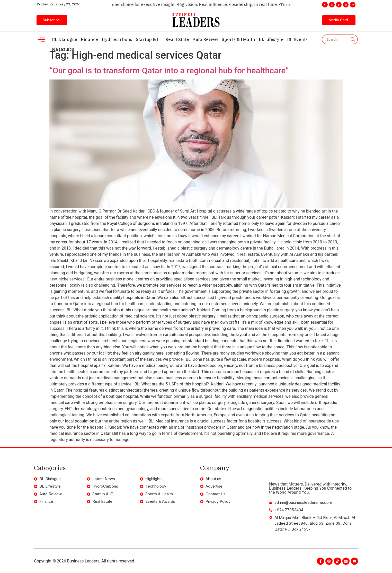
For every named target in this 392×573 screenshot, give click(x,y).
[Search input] (337, 39)
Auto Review (205, 39)
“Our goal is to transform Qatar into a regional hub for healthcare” (169, 70)
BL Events (297, 39)
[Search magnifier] (353, 39)
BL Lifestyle (271, 39)
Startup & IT (149, 39)
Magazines (63, 49)
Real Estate (177, 39)
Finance (89, 39)
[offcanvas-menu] (42, 39)
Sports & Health (238, 39)
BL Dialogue (65, 39)
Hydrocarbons (117, 39)
